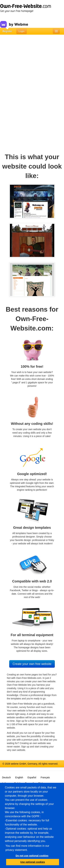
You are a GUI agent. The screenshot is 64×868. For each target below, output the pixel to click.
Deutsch (6, 777)
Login (22, 31)
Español (32, 777)
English (19, 777)
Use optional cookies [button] (33, 862)
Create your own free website (32, 664)
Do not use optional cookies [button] (32, 856)
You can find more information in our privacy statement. (27, 848)
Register (7, 31)
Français (45, 777)
